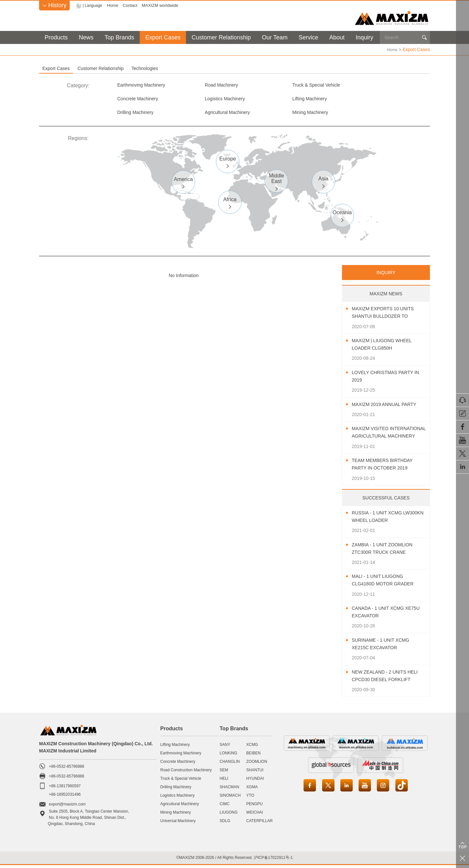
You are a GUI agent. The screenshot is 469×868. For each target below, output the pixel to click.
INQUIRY (386, 275)
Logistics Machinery (140, 100)
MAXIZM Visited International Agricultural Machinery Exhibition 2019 (388, 436)
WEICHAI (255, 815)
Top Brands (119, 37)
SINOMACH (230, 798)
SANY (225, 748)
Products (56, 37)
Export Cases (163, 37)
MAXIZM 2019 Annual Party (389, 407)
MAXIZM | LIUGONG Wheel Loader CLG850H (386, 347)
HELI (224, 781)
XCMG (252, 748)
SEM (224, 773)
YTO (250, 798)
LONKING (228, 756)
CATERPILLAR (259, 824)
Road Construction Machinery (186, 773)
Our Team (275, 37)
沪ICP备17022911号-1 (273, 860)
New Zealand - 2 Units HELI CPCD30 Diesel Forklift (383, 679)
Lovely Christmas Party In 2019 (387, 379)
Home (114, 5)
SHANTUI (255, 773)
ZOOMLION (257, 764)
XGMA (252, 790)
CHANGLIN (230, 764)
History (54, 5)
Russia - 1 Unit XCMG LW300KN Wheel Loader (385, 519)
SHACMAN (229, 790)
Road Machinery (214, 85)
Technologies (226, 68)
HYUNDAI (255, 781)
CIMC (225, 807)
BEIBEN (253, 756)
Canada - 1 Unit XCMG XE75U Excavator (382, 615)
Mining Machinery (138, 114)
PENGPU (255, 807)
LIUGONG (228, 815)
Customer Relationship (221, 37)
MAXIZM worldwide (162, 5)
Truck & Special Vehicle (301, 85)
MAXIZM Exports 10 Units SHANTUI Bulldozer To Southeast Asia (387, 316)
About (337, 37)
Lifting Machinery (215, 100)
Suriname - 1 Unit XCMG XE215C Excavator (385, 647)
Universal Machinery (178, 824)
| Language (93, 5)
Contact (132, 5)
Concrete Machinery (375, 85)
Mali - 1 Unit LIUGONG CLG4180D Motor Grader (387, 583)
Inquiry (364, 37)
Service (308, 37)
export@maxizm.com (67, 807)
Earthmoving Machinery (145, 85)
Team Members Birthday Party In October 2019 (386, 467)
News (86, 37)
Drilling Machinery (294, 100)
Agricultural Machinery (377, 100)
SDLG (225, 824)
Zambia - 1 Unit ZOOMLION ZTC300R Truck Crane (386, 551)
